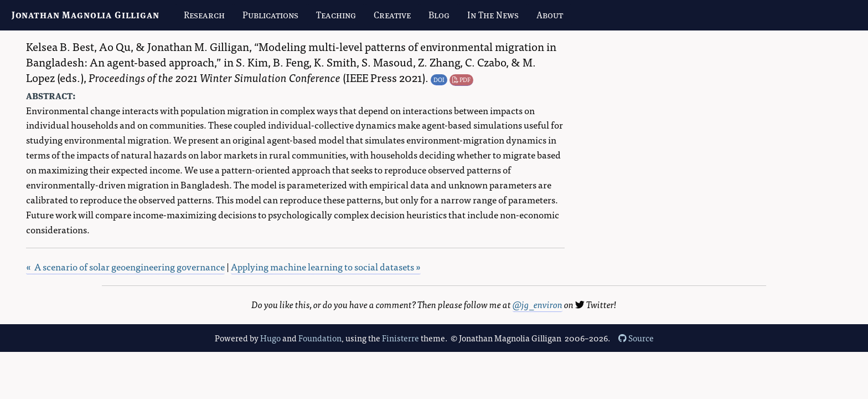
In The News (493, 15)
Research (204, 15)
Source (636, 338)
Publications (270, 15)
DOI (439, 79)
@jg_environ (538, 304)
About (550, 15)
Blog (439, 15)
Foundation (320, 338)
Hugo (270, 338)
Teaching (336, 15)
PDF (461, 79)
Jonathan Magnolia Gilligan (86, 15)
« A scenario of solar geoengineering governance (125, 266)
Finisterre (401, 338)
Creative (392, 15)
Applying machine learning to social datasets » (326, 266)
